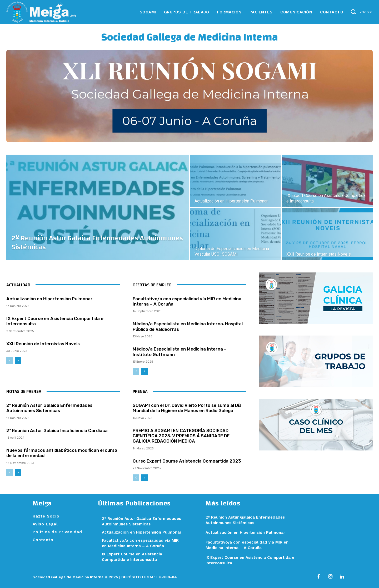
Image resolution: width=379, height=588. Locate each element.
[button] (353, 12)
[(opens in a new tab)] (327, 181)
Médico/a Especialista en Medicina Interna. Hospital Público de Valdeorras (188, 326)
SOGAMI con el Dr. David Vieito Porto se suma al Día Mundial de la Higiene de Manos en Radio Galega (187, 408)
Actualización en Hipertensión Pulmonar (49, 299)
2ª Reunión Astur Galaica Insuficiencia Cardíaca (57, 430)
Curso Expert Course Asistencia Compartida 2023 (187, 461)
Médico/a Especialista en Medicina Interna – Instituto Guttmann (180, 352)
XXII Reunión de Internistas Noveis (43, 344)
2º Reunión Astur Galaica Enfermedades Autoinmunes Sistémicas (49, 408)
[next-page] (18, 361)
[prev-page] (10, 361)
